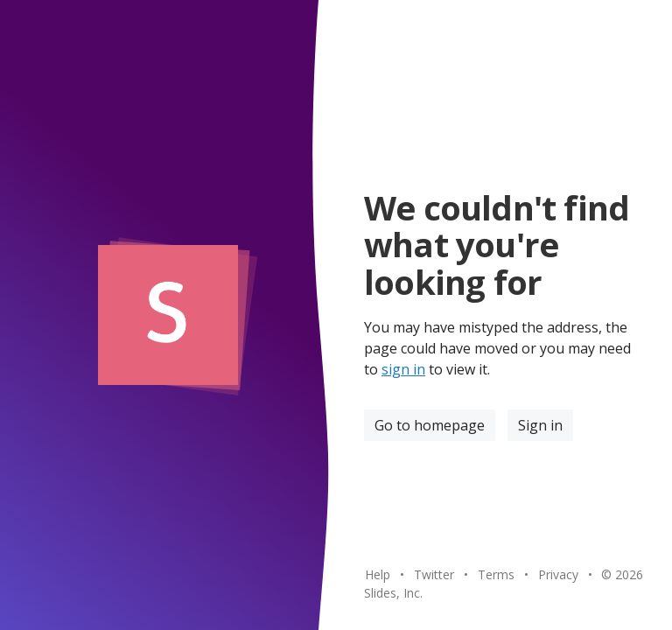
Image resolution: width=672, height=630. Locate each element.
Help (378, 574)
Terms (496, 574)
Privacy (558, 574)
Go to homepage (430, 425)
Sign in (540, 425)
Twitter (434, 574)
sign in (403, 369)
